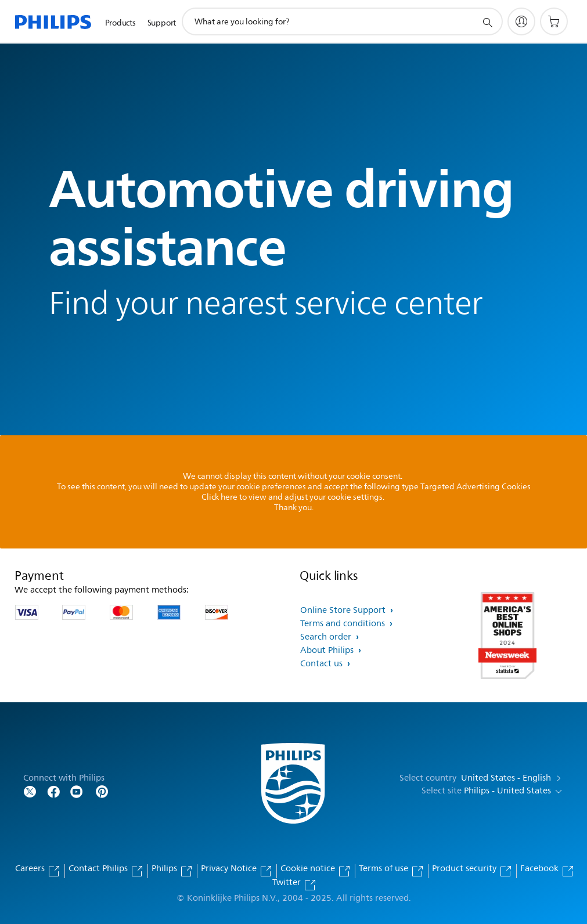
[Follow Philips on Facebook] (53, 791)
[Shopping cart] (554, 21)
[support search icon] (487, 22)
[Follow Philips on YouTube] (77, 791)
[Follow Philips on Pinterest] (102, 791)
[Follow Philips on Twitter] (30, 791)
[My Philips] (521, 21)
